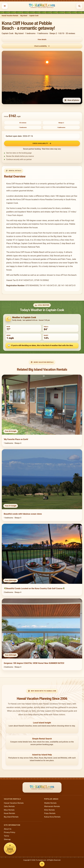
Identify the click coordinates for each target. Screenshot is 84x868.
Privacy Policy (10, 832)
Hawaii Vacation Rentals (10, 16)
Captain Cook (34, 16)
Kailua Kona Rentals (52, 817)
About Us (8, 829)
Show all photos (72, 100)
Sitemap (7, 839)
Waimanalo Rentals (52, 806)
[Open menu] (5, 6)
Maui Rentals (9, 810)
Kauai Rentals (9, 813)
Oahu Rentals (9, 806)
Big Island (24, 16)
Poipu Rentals (50, 813)
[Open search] (79, 6)
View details (42, 39)
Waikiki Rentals (50, 803)
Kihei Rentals (49, 810)
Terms (6, 836)
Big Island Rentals (11, 817)
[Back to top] (42, 864)
